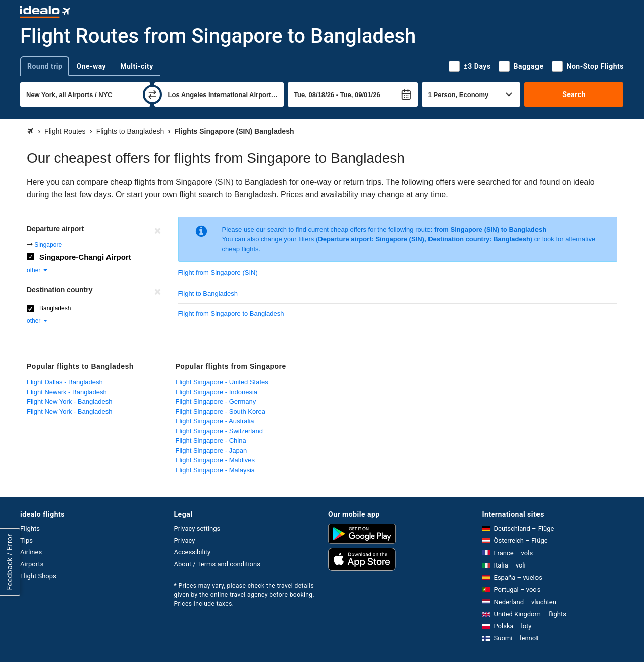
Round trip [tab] (45, 66)
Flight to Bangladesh (208, 293)
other (37, 270)
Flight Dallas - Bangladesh (65, 382)
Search (574, 94)
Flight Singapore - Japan (211, 451)
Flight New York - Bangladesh (70, 401)
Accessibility (193, 552)
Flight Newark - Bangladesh (67, 392)
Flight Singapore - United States (222, 382)
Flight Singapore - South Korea (221, 411)
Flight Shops (38, 576)
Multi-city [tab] (137, 66)
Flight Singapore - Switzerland (219, 431)
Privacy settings (197, 529)
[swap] (152, 94)
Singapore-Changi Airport (85, 257)
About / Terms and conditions (217, 564)
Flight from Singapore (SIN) (218, 273)
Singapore (48, 245)
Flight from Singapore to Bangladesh (231, 313)
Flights (30, 529)
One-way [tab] (91, 66)
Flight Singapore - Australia (215, 421)
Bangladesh (55, 308)
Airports (32, 564)
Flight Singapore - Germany (216, 401)
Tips (26, 541)
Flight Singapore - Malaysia (216, 470)
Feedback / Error (10, 562)
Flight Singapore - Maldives (216, 460)
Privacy (185, 541)
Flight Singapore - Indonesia (217, 392)
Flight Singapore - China (211, 441)
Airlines (31, 552)
